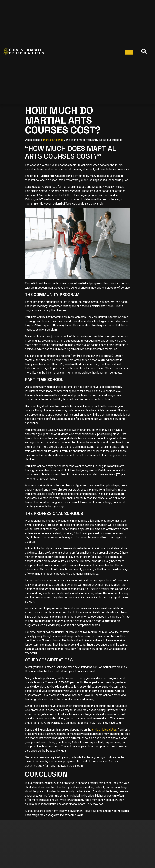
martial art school (54, 140)
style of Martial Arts (104, 730)
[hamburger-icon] (129, 52)
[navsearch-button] (143, 52)
